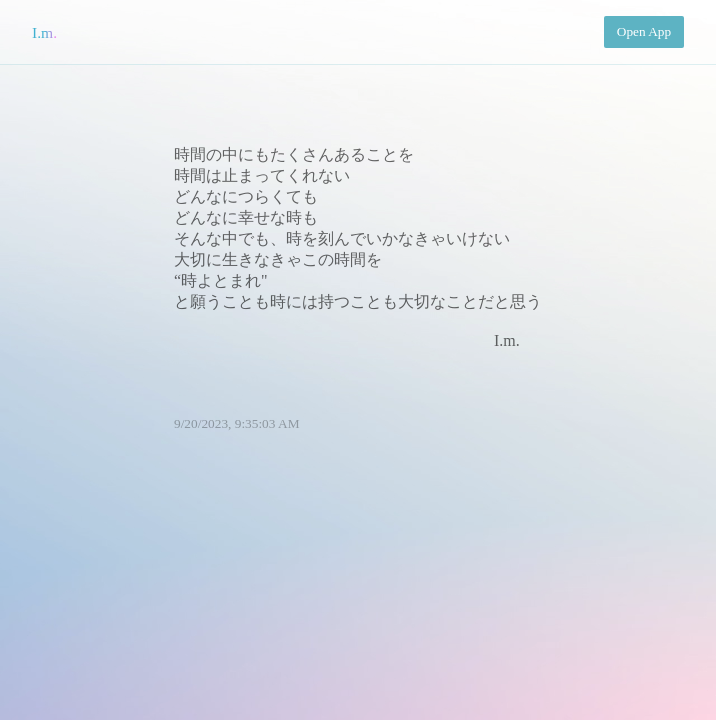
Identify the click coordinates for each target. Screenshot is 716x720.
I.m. (44, 32)
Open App (644, 31)
